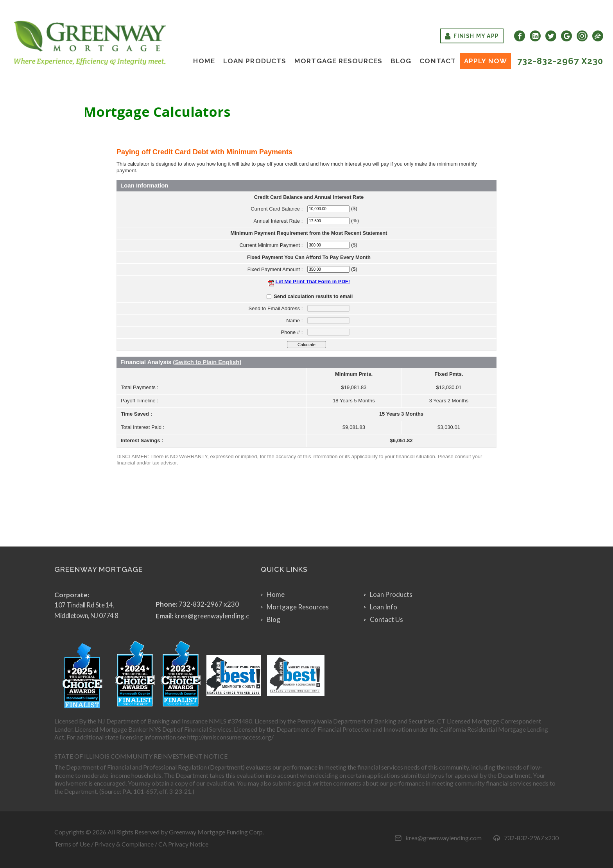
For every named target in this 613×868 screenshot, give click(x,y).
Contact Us (386, 619)
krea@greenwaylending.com (216, 616)
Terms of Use (72, 844)
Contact (438, 61)
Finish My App (472, 36)
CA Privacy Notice (183, 844)
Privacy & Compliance (124, 844)
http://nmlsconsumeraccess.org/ (230, 737)
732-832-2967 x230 (560, 61)
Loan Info (384, 607)
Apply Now (486, 61)
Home (204, 61)
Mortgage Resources (338, 61)
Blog (401, 61)
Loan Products (255, 61)
